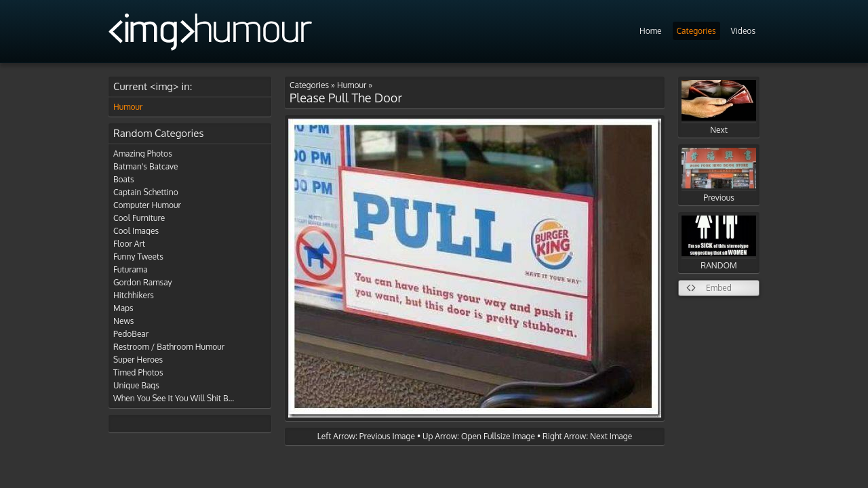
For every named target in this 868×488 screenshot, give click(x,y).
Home (651, 31)
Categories (696, 31)
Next (719, 107)
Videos (743, 31)
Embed (719, 288)
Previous (719, 175)
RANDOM (719, 243)
